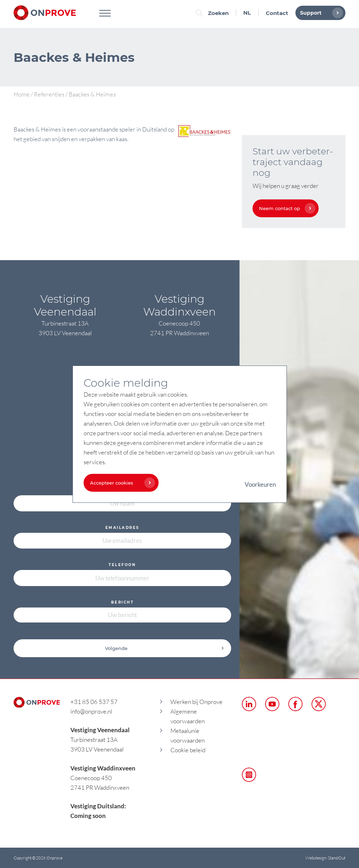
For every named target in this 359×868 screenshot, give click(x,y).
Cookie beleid (188, 750)
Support (320, 13)
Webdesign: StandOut (325, 858)
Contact (277, 13)
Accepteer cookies (121, 483)
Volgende (165, 648)
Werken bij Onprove (196, 702)
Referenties (49, 94)
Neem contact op (285, 208)
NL (247, 13)
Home (22, 94)
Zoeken (214, 13)
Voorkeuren (260, 484)
